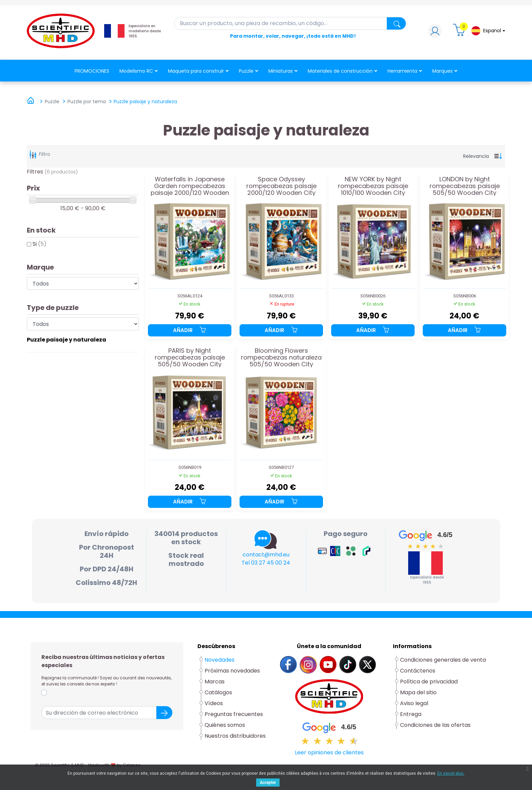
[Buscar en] (290, 23)
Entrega (411, 714)
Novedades (220, 660)
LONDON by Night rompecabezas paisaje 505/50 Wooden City (465, 186)
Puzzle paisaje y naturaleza (66, 340)
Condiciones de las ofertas (435, 725)
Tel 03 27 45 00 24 (266, 563)
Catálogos (218, 692)
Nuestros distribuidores (235, 736)
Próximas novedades (232, 671)
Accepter (268, 783)
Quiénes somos (225, 725)
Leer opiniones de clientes (329, 752)
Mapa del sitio (418, 692)
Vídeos (214, 703)
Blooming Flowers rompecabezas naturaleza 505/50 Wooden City (281, 357)
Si (40, 244)
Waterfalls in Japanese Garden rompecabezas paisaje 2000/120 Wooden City (190, 186)
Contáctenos (418, 671)
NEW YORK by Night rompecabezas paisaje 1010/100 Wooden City (373, 186)
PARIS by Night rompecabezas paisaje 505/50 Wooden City (190, 357)
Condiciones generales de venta (443, 660)
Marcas (215, 682)
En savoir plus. (451, 773)
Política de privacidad (429, 682)
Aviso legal (414, 703)
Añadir (190, 330)
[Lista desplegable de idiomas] (488, 31)
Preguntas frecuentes (234, 714)
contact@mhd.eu (266, 555)
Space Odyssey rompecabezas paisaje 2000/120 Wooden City (281, 186)
